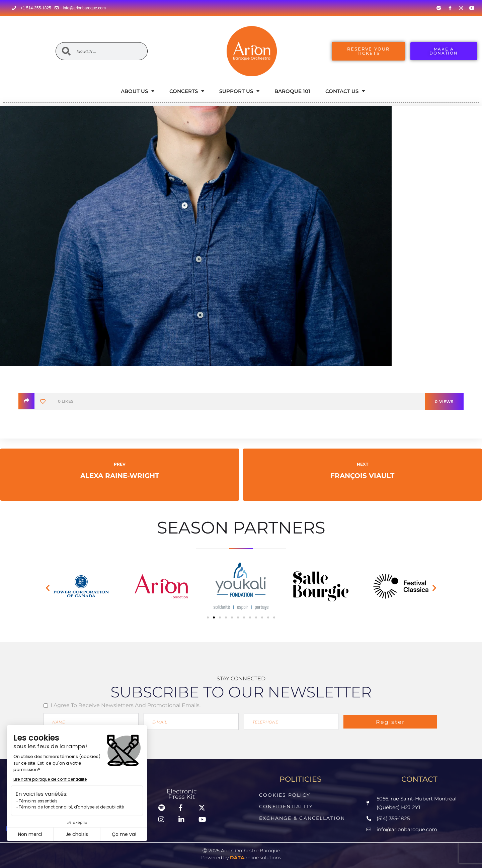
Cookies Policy (285, 795)
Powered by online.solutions (241, 856)
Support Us (239, 91)
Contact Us (345, 91)
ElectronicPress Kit (182, 793)
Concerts (187, 91)
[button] (48, 588)
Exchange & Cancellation (302, 816)
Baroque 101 (292, 91)
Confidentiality (286, 806)
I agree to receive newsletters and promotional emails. (126, 705)
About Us (138, 91)
